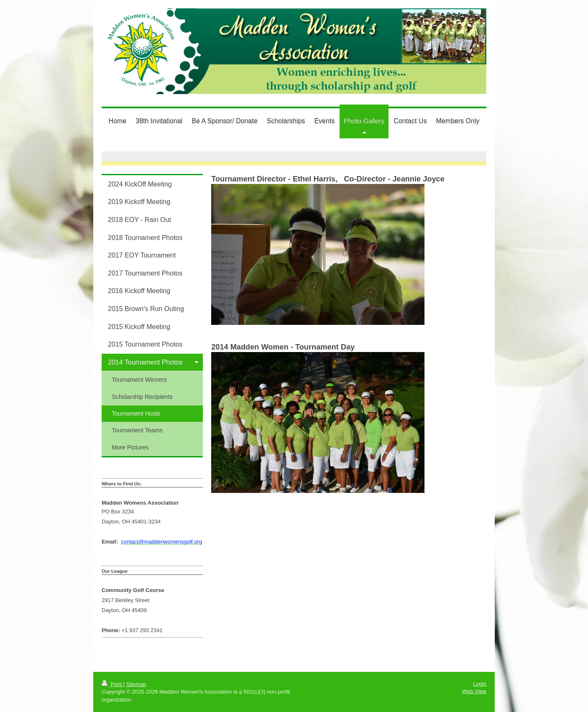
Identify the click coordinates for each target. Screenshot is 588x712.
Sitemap (136, 684)
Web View (474, 691)
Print (112, 684)
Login (480, 684)
